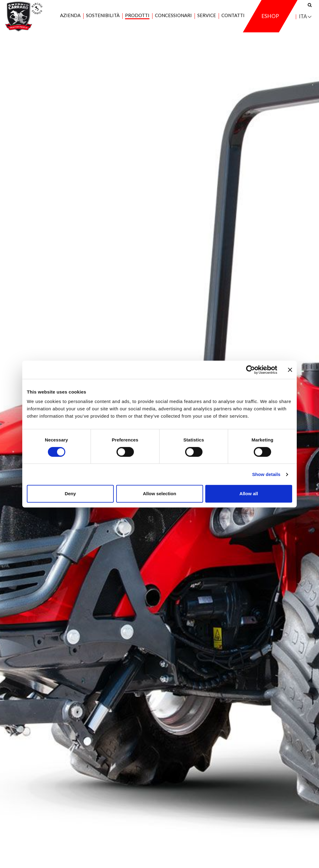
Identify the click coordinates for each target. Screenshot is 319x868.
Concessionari (173, 19)
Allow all (249, 494)
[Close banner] (290, 370)
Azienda (70, 19)
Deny (70, 494)
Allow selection (159, 494)
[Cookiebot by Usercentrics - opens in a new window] (251, 370)
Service (207, 19)
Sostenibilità (103, 19)
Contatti (233, 19)
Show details (266, 474)
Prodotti (137, 19)
